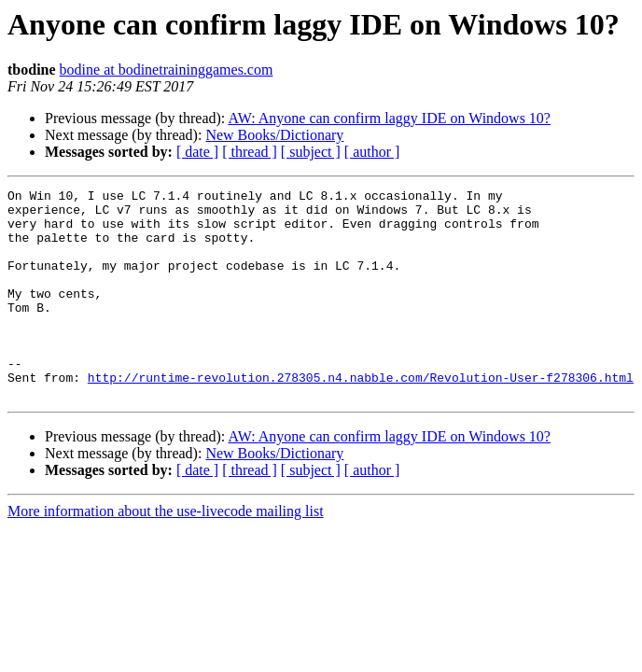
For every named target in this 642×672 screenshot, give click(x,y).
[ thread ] (250, 152)
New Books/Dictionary (274, 135)
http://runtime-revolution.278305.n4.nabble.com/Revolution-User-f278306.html (361, 416)
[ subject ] (311, 152)
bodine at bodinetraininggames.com (167, 70)
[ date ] (197, 152)
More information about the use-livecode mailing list (166, 553)
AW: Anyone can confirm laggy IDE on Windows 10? (389, 118)
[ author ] (372, 152)
